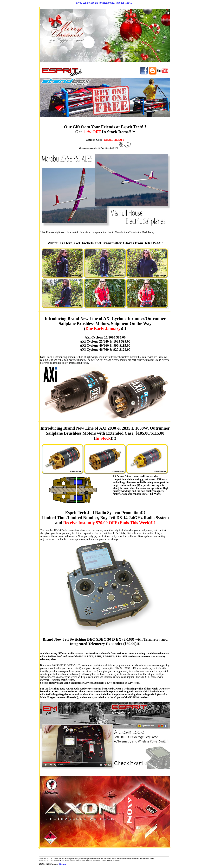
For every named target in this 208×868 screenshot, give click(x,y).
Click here (62, 864)
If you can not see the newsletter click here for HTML (104, 3)
